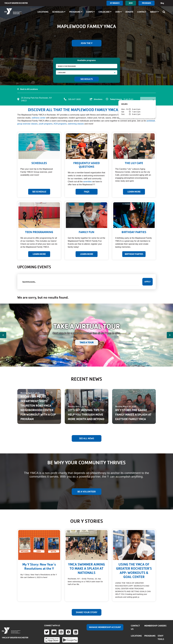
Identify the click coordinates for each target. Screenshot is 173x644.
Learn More (134, 190)
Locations (43, 12)
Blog (162, 3)
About (154, 12)
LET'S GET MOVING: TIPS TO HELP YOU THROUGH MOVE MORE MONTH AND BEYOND (86, 413)
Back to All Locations (29, 89)
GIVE (131, 3)
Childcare (105, 12)
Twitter (47, 630)
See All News (87, 437)
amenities (87, 180)
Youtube (54, 630)
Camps (90, 12)
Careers (162, 624)
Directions (98, 99)
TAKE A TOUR (87, 341)
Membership (151, 624)
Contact (142, 12)
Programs (146, 3)
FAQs (87, 190)
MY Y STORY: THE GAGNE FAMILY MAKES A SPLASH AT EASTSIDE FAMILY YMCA (133, 413)
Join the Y (87, 43)
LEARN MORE (39, 252)
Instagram (61, 630)
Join (118, 12)
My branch (115, 3)
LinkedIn (76, 630)
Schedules (59, 12)
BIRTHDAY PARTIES (134, 252)
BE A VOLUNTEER (87, 490)
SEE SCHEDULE (39, 190)
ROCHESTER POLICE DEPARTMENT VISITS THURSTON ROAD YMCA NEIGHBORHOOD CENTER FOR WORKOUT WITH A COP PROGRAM (38, 406)
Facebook (68, 630)
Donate (129, 12)
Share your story (87, 611)
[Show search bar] (165, 12)
